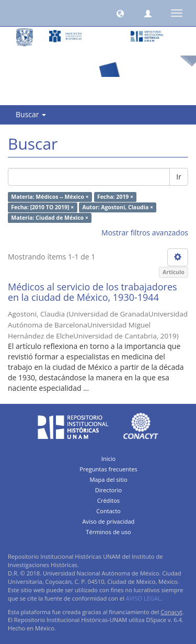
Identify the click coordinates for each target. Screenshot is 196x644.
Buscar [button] (31, 114)
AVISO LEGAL (143, 598)
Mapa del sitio (108, 479)
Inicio (109, 459)
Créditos (108, 500)
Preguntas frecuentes (108, 469)
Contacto (108, 511)
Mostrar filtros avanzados (145, 233)
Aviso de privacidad (109, 521)
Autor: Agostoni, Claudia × (118, 207)
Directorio (109, 490)
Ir (179, 177)
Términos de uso (108, 532)
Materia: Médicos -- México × (50, 197)
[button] (120, 13)
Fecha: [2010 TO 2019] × (42, 207)
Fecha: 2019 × (115, 197)
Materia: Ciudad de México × (50, 218)
